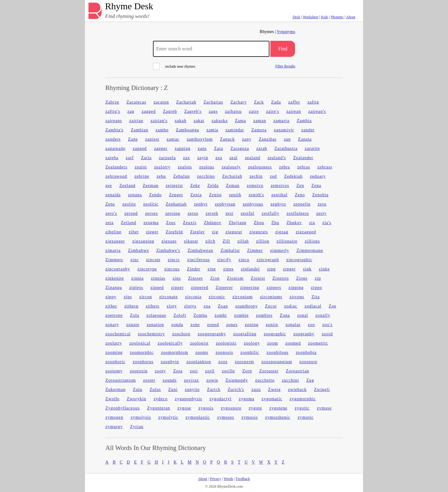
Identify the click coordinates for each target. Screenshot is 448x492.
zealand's (277, 158)
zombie (241, 315)
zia (312, 223)
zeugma (151, 223)
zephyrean (225, 204)
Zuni (173, 390)
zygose (184, 408)
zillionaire (287, 241)
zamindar (235, 130)
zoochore (181, 334)
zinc (135, 260)
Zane (133, 139)
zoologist (199, 343)
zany (247, 139)
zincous (172, 269)
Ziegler (197, 232)
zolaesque (156, 315)
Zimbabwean (200, 250)
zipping (296, 288)
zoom (273, 343)
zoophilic (250, 352)
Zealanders (116, 167)
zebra (284, 167)
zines (229, 269)
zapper (161, 148)
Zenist (215, 195)
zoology (252, 343)
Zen (300, 186)
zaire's (273, 111)
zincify (224, 260)
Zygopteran (159, 408)
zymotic (306, 417)
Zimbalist (230, 250)
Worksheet (311, 17)
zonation (155, 325)
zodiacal (313, 306)
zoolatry (114, 343)
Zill (226, 241)
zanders (113, 139)
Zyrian (137, 427)
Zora (178, 371)
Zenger (176, 195)
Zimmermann (310, 250)
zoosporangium (277, 362)
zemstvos (280, 186)
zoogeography (212, 334)
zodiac (291, 306)
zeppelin (302, 204)
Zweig (275, 390)
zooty (160, 371)
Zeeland (127, 186)
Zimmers (114, 260)
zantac (173, 139)
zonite (272, 325)
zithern (131, 306)
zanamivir (284, 130)
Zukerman (116, 390)
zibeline (113, 232)
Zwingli (322, 390)
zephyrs (279, 204)
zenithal (279, 195)
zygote (255, 408)
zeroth (212, 213)
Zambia (304, 121)
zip (318, 278)
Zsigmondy (237, 380)
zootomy (114, 371)
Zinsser (196, 278)
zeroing (173, 213)
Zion (215, 278)
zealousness (260, 167)
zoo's (327, 325)
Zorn (247, 371)
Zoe (333, 306)
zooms (202, 352)
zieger (152, 232)
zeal (233, 158)
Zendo (156, 195)
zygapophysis (188, 399)
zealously (231, 167)
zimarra (113, 250)
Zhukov (294, 223)
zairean (294, 111)
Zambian (139, 130)
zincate (153, 260)
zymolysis (141, 417)
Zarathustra (286, 148)
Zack (259, 102)
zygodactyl (220, 399)
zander (308, 130)
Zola (135, 315)
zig (215, 232)
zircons (297, 297)
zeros (193, 213)
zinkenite (115, 278)
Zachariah (186, 102)
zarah (262, 148)
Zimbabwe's (168, 250)
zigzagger (115, 241)
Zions (302, 278)
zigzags (169, 241)
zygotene (279, 408)
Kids (325, 17)
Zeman (233, 186)
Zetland (129, 223)
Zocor (271, 306)
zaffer (294, 102)
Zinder (194, 269)
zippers (274, 288)
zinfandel (250, 269)
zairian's (159, 121)
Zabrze (112, 102)
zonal (303, 315)
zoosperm (244, 362)
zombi (221, 315)
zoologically (170, 343)
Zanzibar (268, 139)
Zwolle (112, 399)
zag (131, 111)
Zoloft (180, 315)
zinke (324, 269)
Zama (240, 121)
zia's (327, 223)
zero (322, 204)
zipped (157, 288)
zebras (304, 167)
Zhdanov (213, 223)
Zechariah (232, 176)
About (351, 17)
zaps (202, 148)
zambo (162, 130)
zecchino (206, 176)
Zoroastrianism (121, 380)
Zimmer (255, 250)
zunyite (192, 390)
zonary (112, 325)
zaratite (312, 148)
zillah (243, 241)
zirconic (217, 297)
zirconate (168, 297)
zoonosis (224, 352)
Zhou (259, 223)
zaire (254, 111)
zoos (223, 362)
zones (232, 325)
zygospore (231, 408)
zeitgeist (174, 186)
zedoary (318, 176)
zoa (207, 306)
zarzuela (167, 158)
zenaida (113, 195)
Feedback (243, 479)
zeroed (131, 213)
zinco (244, 260)
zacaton (161, 102)
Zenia (196, 195)
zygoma (247, 399)
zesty (321, 213)
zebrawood (116, 176)
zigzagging (143, 241)
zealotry (162, 167)
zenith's (256, 195)
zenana (135, 195)
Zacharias (213, 102)
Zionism (235, 278)
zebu (161, 176)
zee (109, 186)
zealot (141, 167)
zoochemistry (151, 334)
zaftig (313, 102)
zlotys (190, 306)
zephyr (201, 204)
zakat (199, 121)
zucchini (290, 380)
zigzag (282, 232)
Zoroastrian (298, 371)
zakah (181, 121)
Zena (316, 186)
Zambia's (114, 130)
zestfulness (298, 213)
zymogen (114, 417)
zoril (210, 371)
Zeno (300, 195)
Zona (285, 315)
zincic (174, 260)
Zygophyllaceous (123, 408)
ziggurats (259, 232)
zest (230, 213)
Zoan (223, 306)
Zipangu (114, 288)
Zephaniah (176, 204)
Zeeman (151, 186)
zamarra (281, 121)
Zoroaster (269, 371)
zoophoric (115, 362)
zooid (327, 334)
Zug (310, 380)
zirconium (243, 297)
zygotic (302, 408)
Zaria (146, 158)
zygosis (206, 408)
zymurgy (114, 427)
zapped (140, 148)
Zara (219, 148)
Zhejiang (238, 223)
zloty (172, 306)
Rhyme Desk (129, 6)
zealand (252, 158)
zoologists (226, 343)
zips (128, 297)
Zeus (171, 223)
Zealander (303, 158)
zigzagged (306, 232)
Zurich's (236, 390)
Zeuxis (190, 223)
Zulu (137, 390)
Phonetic (337, 17)
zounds (170, 380)
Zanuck (227, 139)
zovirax (191, 380)
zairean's (317, 111)
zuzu (256, 390)
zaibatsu (233, 111)
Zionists (281, 278)
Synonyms (286, 32)
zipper (178, 288)
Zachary (239, 102)
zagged (149, 111)
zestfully (270, 213)
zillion (263, 241)
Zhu (275, 223)
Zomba (200, 315)
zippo (316, 288)
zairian (136, 121)
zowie (212, 380)
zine (212, 269)
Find (283, 49)
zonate (133, 325)
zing (271, 269)
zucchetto (265, 380)
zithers (153, 306)
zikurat (191, 241)
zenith (235, 195)
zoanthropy (246, 306)
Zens (110, 204)
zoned (213, 325)
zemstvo (255, 186)
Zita (316, 297)
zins (177, 278)
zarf (130, 158)
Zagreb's (193, 111)
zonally (323, 315)
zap (287, 139)
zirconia (193, 297)
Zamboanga (187, 130)
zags (213, 111)
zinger (289, 269)
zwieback (297, 390)
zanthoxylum (200, 139)
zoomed (293, 343)
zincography (118, 269)
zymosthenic (278, 417)
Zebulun (182, 176)
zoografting (245, 334)
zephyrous (253, 204)
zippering (250, 288)
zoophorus (143, 362)
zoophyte (170, 362)
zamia (212, 130)
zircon (146, 297)
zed (273, 176)
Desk (296, 17)
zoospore (309, 362)
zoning (252, 325)
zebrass (325, 167)
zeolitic (151, 204)
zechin (256, 176)
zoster (149, 380)
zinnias (158, 278)
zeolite (129, 204)
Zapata (305, 139)
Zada (276, 102)
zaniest (152, 139)
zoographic (275, 334)
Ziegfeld (174, 232)
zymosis (249, 417)
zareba (112, 158)
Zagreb (170, 111)
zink (307, 269)
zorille (228, 371)
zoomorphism (175, 352)
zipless (136, 288)
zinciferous (199, 260)
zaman (260, 121)
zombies (264, 315)
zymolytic (168, 417)
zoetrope (114, 315)
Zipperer (224, 288)
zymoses (226, 417)
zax (186, 158)
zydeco (161, 399)
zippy (111, 297)
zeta (110, 223)
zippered (200, 288)
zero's (111, 213)
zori (194, 371)
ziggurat (234, 232)
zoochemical (118, 334)
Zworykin (136, 399)
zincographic (299, 260)
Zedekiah (293, 176)
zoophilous (278, 352)
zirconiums (271, 297)
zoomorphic (142, 352)
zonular (293, 325)
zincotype (147, 269)
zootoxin (139, 371)
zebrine (142, 176)
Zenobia (320, 195)
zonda (177, 325)
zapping (182, 148)
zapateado (115, 148)
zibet (134, 232)
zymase (324, 408)
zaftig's (113, 111)
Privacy (216, 479)
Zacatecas (136, 102)
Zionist (258, 278)
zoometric (318, 343)
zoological (140, 343)
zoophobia (306, 352)
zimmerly (280, 250)
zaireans (114, 121)
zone (195, 325)
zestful (247, 213)
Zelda (213, 186)
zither (111, 306)
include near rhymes (174, 66)
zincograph (268, 260)
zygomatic (272, 399)
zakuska (220, 121)
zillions (312, 241)
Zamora (259, 130)
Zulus (155, 390)
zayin (203, 158)
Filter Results (285, 66)
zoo (311, 325)
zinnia (137, 278)
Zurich (214, 390)
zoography (304, 334)
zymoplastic (198, 417)
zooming (114, 352)
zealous (207, 167)
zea (219, 158)
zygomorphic (303, 399)
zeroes (151, 213)
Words (228, 479)
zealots (185, 167)
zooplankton (199, 362)
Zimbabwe (138, 250)
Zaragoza (240, 148)
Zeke (195, 186)
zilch (210, 241)
